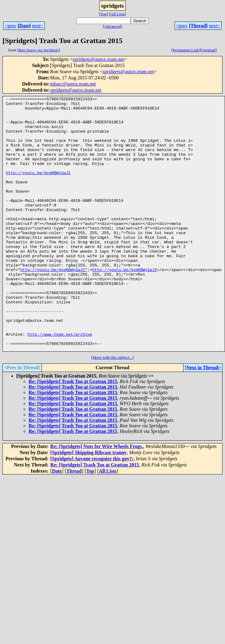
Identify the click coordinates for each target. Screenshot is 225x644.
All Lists (117, 14)
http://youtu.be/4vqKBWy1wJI (38, 188)
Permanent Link (186, 50)
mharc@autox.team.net (73, 84)
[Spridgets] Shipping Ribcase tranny (89, 503)
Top (103, 14)
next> (38, 26)
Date (24, 26)
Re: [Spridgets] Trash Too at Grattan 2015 (73, 432)
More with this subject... (112, 408)
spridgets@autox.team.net (99, 59)
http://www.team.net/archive (60, 382)
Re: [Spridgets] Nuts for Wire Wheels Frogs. (97, 497)
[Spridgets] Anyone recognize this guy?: (92, 509)
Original (208, 50)
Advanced (112, 26)
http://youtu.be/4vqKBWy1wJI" (54, 305)
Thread (198, 26)
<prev (11, 26)
